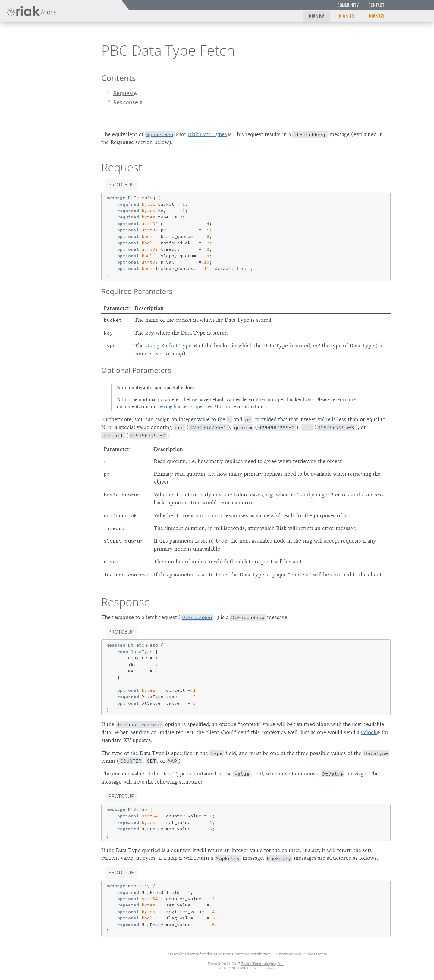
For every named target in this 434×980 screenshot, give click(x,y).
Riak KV (317, 15)
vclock (369, 732)
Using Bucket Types (170, 346)
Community (348, 5)
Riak (26, 49)
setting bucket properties (185, 407)
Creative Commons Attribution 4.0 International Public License (272, 954)
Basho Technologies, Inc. (263, 964)
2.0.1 (61, 50)
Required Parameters (137, 291)
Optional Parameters (136, 370)
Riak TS (347, 15)
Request (124, 93)
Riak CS (377, 15)
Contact (376, 5)
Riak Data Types (207, 134)
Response (126, 102)
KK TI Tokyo (263, 968)
